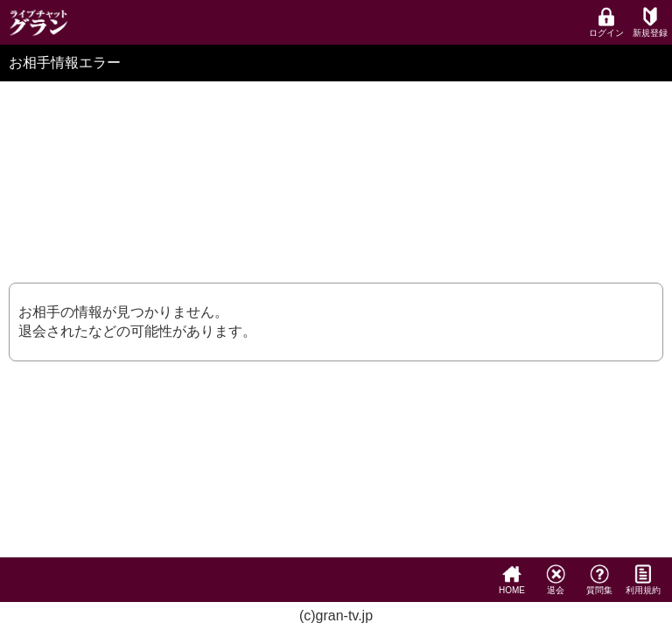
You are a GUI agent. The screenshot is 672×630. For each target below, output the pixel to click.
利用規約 (643, 580)
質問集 (599, 580)
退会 (556, 580)
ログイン (606, 22)
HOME (512, 580)
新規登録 (650, 22)
